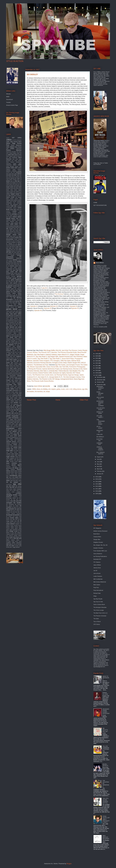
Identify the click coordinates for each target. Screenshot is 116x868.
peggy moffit (13, 419)
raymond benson (11, 442)
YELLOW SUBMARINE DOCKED (106, 748)
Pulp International (98, 590)
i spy (11, 298)
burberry (8, 191)
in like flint (16, 300)
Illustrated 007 (97, 559)
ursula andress (10, 524)
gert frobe (9, 282)
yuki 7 (11, 547)
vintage (11, 531)
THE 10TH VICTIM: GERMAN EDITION (105, 801)
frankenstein (9, 269)
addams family (18, 155)
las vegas (12, 343)
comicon (8, 211)
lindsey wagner (18, 349)
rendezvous (9, 445)
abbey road (16, 153)
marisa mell (18, 366)
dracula (20, 244)
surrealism (19, 493)
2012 (97, 486)
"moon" (8, 138)
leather (16, 343)
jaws (7, 315)
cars (10, 196)
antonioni (9, 163)
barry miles (14, 174)
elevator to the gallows (16, 251)
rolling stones (77, 389)
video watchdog (13, 530)
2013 (97, 484)
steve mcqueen (17, 489)
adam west (11, 155)
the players (14, 507)
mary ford (16, 367)
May (98, 464)
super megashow (17, 492)
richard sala (10, 449)
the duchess (39, 391)
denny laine (19, 232)
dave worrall (14, 223)
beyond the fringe (15, 178)
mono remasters (18, 388)
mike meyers (15, 380)
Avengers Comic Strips (59, 363)
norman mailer (10, 403)
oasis (20, 403)
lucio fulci (19, 355)
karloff (13, 335)
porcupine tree (10, 434)
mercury (14, 374)
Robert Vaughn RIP (74, 363)
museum (15, 395)
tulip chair (15, 519)
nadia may (9, 397)
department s (10, 233)
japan (20, 312)
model (8, 386)
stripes (8, 490)
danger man (15, 218)
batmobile (9, 175)
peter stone (13, 427)
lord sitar (12, 352)
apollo (15, 163)
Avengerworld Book (67, 379)
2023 (97, 361)
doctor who (18, 238)
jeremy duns (18, 318)
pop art (19, 433)
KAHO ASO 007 (100, 431)
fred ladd (15, 269)
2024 (97, 358)
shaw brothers (11, 469)
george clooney (11, 276)
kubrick (8, 340)
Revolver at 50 (78, 369)
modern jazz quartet (16, 386)
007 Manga (56, 379)
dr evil (13, 241)
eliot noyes (14, 252)
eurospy (19, 255)
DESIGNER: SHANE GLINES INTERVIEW (106, 711)
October (99, 382)
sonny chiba (14, 474)
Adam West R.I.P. (63, 355)
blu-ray (17, 181)
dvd (19, 245)
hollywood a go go (12, 295)
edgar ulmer (12, 248)
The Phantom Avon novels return (43, 375)
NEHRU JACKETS (105, 765)
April (98, 466)
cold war (13, 206)
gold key (19, 286)
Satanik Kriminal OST (66, 357)
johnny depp (12, 329)
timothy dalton (14, 518)
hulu (7, 298)
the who (18, 512)
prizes (20, 436)
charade (8, 200)
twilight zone (13, 521)
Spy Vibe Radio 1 (55, 359)
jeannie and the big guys (16, 317)
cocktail (8, 206)
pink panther (14, 430)
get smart (19, 281)
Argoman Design (73, 375)
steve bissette (18, 487)
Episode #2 (54, 306)
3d (13, 140)
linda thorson (10, 349)
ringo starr (10, 451)
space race (18, 477)
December (100, 377)
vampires (17, 524)
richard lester (18, 447)
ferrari (15, 261)
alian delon (15, 159)
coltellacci (19, 206)
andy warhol (18, 161)
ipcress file (19, 301)
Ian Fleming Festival (61, 375)
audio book (14, 168)
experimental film (14, 257)
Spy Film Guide (60, 365)
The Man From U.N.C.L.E (101, 613)
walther (12, 534)
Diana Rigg (11, 143)
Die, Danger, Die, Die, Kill (100, 545)
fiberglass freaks (10, 263)
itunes (15, 306)
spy (7, 482)
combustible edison (11, 208)
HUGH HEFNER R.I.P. (100, 393)
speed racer (19, 479)
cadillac (11, 193)
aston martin (17, 165)
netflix (20, 398)
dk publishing (12, 238)
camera (8, 194)
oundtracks (9, 410)
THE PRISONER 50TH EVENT (101, 422)
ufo (18, 521)
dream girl (9, 245)
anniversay (19, 162)
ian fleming (17, 298)
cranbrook (15, 216)
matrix (8, 370)
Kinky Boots (18, 147)
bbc (15, 175)
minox (20, 382)
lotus (14, 354)
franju (20, 266)
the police (19, 507)
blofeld (8, 181)
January (99, 474)
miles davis (15, 382)
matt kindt (17, 370)
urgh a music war (17, 523)
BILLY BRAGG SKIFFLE (101, 453)
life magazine (18, 348)
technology (9, 498)
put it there (19, 437)
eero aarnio (16, 249)
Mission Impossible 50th (38, 367)
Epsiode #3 (73, 306)
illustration (10, 300)
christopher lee (11, 203)
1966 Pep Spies (65, 361)
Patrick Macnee (14, 150)
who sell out (10, 538)
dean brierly (15, 230)
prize (16, 436)
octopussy (16, 404)
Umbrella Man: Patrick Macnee (59, 371)
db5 (7, 229)
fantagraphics (10, 258)
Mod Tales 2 (44, 371)
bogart (14, 183)
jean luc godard (15, 315)
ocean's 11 (9, 404)
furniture (9, 273)
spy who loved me (12, 486)
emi (21, 252)
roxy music (19, 458)
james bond (12, 309)
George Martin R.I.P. (56, 377)
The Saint (96, 619)
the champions (10, 504)
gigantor (15, 283)
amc (13, 161)
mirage (14, 383)
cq (18, 214)
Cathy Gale (10, 142)
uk (44, 391)
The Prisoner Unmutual (100, 616)
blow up (12, 181)
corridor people (17, 213)
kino (16, 337)
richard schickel (18, 449)
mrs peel (19, 393)
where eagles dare (11, 537)
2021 (97, 366)
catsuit (12, 199)
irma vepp (12, 303)
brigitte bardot (10, 187)
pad (13, 413)
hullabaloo (19, 296)
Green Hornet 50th (52, 367)
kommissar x (18, 339)
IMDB (8, 97)
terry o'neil (19, 499)
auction (8, 168)
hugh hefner (13, 296)
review (15, 444)
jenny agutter (10, 318)
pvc (7, 439)
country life (9, 214)
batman (19, 174)
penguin (19, 419)
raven (12, 440)
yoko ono (9, 544)
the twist (13, 512)
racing (8, 440)
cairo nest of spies (17, 193)
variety (12, 526)
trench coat (9, 519)
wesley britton (18, 536)
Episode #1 (34, 306)
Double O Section (98, 548)
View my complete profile (100, 327)
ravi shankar (18, 440)
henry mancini (17, 292)
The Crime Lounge (99, 610)
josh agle (16, 330)
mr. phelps (13, 393)
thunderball (9, 515)
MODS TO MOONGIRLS (106, 678)
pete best (16, 422)
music (63, 389)
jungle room (16, 332)
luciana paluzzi (14, 355)
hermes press (11, 293)
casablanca (19, 196)
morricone (15, 390)
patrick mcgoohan (12, 416)
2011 (97, 489)
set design (15, 468)
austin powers (17, 169)
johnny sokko (10, 330)
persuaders (11, 422)
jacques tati (14, 307)
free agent (13, 270)
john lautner (10, 325)
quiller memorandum (16, 439)
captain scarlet (15, 194)
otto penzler (18, 409)
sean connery (12, 463)
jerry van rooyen (18, 320)
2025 (97, 356)
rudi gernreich (18, 460)
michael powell (14, 377)
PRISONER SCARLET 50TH (100, 388)
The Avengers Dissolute (100, 607)
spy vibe (85, 389)
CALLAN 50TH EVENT (101, 409)
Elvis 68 (58, 350)
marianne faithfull (13, 364)
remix (20, 443)
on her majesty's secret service (14, 406)
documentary (10, 239)
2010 (97, 491)
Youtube (9, 102)
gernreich (8, 280)
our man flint (15, 410)
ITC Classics (97, 562)
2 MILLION (100, 434)
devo (11, 236)
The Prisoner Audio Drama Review (42, 381)
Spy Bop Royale (98, 599)
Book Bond (97, 534)
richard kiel (9, 447)
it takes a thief (14, 303)
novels (16, 402)
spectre (14, 479)
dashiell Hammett (17, 220)
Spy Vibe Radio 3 (41, 357)
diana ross (16, 236)
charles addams (14, 200)
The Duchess (59, 294)
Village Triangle (75, 355)
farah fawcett (9, 260)
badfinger (14, 171)
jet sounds (9, 321)
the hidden (16, 506)
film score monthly (13, 264)
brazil (15, 186)
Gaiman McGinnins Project (51, 369)
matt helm (12, 370)
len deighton (10, 345)
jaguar (20, 307)
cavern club (18, 199)
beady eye (19, 175)
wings (13, 541)
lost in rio (17, 352)
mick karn (12, 379)
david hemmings (14, 226)
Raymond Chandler (11, 152)
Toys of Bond (97, 622)
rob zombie (16, 451)
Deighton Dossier (98, 542)
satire (20, 461)
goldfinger (9, 287)
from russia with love (14, 272)
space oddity (12, 477)
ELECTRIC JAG (100, 440)
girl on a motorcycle (15, 284)
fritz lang (19, 270)
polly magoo (10, 433)
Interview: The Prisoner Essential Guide (64, 352)
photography (10, 428)
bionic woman (13, 179)
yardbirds (9, 543)
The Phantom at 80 (45, 379)
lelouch (20, 343)
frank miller (9, 267)
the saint (17, 509)
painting (16, 413)
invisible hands (11, 301)
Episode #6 (38, 310)
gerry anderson (16, 280)
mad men (12, 356)
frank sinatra (18, 267)
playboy (15, 431)
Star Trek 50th (64, 367)
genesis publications (16, 275)
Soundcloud (10, 99)
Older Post (84, 400)
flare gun (19, 264)
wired (20, 541)
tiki (21, 515)
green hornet (17, 287)
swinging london (12, 495)
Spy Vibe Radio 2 (43, 359)
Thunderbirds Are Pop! (41, 365)
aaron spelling (9, 153)
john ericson (12, 324)
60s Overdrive (78, 357)
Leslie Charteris (98, 576)
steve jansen (9, 489)
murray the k (9, 395)
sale (8, 461)
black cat (19, 179)
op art (17, 407)
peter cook (15, 424)
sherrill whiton (14, 471)
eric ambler (10, 255)
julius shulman (9, 332)
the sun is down (15, 511)
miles (10, 382)
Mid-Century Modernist (100, 582)
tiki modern (9, 516)
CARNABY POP (100, 444)
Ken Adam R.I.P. (43, 377)
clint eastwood (14, 204)
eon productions (17, 254)
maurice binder (15, 371)
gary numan (14, 273)
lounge (8, 355)
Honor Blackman (16, 145)
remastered (14, 443)
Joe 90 (95, 571)
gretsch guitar (10, 289)
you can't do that (15, 544)
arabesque (9, 165)
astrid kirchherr (10, 166)
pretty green (10, 436)
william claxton (11, 540)
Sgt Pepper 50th (53, 357)
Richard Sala (97, 593)
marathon (16, 363)
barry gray (9, 174)
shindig (20, 471)
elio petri (9, 252)
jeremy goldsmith (10, 320)
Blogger (69, 864)
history (20, 293)
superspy (9, 493)
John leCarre (97, 573)
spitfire (20, 481)
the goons (9, 506)
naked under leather (17, 397)
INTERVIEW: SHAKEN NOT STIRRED (100, 403)
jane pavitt (15, 312)
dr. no (15, 244)
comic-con (19, 210)
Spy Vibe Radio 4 (40, 355)
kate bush (17, 335)
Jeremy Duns (97, 568)
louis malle (19, 354)
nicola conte (18, 401)
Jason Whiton (100, 263)
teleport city (15, 498)
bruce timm (19, 188)
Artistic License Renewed (100, 531)
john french (19, 324)
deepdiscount (13, 232)
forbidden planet (14, 266)
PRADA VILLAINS (105, 693)
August (99, 457)
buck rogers (18, 190)
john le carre (18, 325)
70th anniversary (18, 140)
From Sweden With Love (100, 551)
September (100, 385)
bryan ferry (10, 190)
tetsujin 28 (9, 501)
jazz (10, 315)
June (98, 462)
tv (19, 519)
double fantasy (18, 239)
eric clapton (52, 389)
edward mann (10, 249)
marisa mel (12, 366)
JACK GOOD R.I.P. (100, 398)
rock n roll (69, 389)
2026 (97, 354)
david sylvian (12, 227)
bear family (9, 177)
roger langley (18, 455)
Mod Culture (97, 585)
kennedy (16, 336)
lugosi (8, 356)
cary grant (14, 196)
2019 (97, 370)
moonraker (9, 390)
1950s (19, 138)
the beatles (31, 391)
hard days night (14, 290)
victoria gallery (14, 528)
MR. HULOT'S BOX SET (105, 730)
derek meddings (18, 233)
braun (12, 186)
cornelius (9, 213)
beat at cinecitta (16, 177)
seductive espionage (12, 467)
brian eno (19, 186)
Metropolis (19, 149)
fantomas (19, 258)
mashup (19, 369)
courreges (14, 214)
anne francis (10, 162)
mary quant (13, 369)
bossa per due (18, 184)
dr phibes (13, 242)
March (99, 469)
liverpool (9, 351)
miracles (8, 383)
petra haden (19, 427)
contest (14, 211)
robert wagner (15, 454)
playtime (20, 431)
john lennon (10, 327)
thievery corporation (16, 514)
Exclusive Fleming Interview (42, 363)
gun (15, 289)
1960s (34, 389)
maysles (11, 373)
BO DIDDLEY (100, 437)
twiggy (8, 521)
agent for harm (17, 156)
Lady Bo (44, 288)
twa (21, 519)
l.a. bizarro (19, 340)
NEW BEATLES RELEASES (106, 837)
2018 (97, 373)
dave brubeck (10, 221)
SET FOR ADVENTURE (100, 205)
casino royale (10, 197)
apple (20, 163)
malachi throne (10, 358)
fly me (8, 266)
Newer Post (31, 400)
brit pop (16, 187)
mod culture (18, 385)
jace (18, 306)
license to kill (10, 348)
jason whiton (18, 314)
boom (17, 183)
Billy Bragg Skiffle (49, 350)
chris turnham (13, 201)
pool (15, 433)
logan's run (15, 351)
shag (20, 468)
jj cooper (20, 321)
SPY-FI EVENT (99, 427)
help (12, 292)
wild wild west (18, 538)
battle (13, 175)
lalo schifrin (12, 342)
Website (9, 94)
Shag (95, 596)
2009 (97, 494)
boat (11, 183)
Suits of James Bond (99, 604)
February (100, 471)
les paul (17, 345)
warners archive (18, 534)
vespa (48, 391)
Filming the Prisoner (35, 369)
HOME (95, 202)
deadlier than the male (15, 229)
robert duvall (13, 452)
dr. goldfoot (19, 242)
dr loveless (17, 241)
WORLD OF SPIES (100, 413)
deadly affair (9, 230)
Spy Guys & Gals (98, 602)
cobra (20, 204)
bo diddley (44, 389)
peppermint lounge (10, 421)
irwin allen (18, 303)
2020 (97, 368)
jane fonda (9, 312)
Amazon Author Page (12, 105)
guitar (58, 389)
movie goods (15, 392)
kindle (11, 337)
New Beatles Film (75, 371)
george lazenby (17, 278)
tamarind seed (17, 497)
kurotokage (13, 340)
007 (13, 138)
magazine (19, 356)
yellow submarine (17, 543)
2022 (97, 363)
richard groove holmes (16, 446)
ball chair (13, 172)
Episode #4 (48, 308)
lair (7, 342)
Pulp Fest (96, 587)
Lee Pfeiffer (10, 149)
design (8, 235)
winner (17, 541)
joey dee (16, 323)
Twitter (106, 163)
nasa (8, 398)
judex (20, 330)
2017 (97, 375)
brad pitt (8, 186)
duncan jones (14, 245)
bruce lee (13, 188)
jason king (9, 314)
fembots (10, 261)
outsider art (14, 411)
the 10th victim (15, 501)
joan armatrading (10, 323)
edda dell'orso (12, 247)
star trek (12, 487)
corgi (20, 211)
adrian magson (10, 156)
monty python (10, 389)
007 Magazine (97, 528)
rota (15, 458)
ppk (21, 434)
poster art (16, 434)
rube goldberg (10, 460)
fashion (15, 260)
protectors (9, 437)
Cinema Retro (17, 142)
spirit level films (14, 481)
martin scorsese (10, 367)
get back (13, 282)
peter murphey (14, 425)
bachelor (8, 171)
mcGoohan (15, 373)
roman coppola (10, 458)
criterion (15, 217)
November (100, 380)
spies (8, 480)
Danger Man (97, 539)
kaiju (15, 333)
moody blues (18, 389)
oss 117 (13, 409)
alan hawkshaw (13, 158)
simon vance (14, 472)
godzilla (15, 286)
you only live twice (14, 545)
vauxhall (16, 526)
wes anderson (10, 536)
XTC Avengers (55, 361)
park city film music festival (15, 415)
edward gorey (18, 248)
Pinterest (98, 164)
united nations (9, 523)
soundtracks (13, 475)
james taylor (13, 311)
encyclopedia (9, 254)
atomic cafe (18, 166)
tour (20, 518)
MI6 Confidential (98, 579)
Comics (72, 377)
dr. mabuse (9, 244)
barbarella (19, 172)
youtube (17, 546)
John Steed (10, 147)
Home (58, 400)
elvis (18, 252)
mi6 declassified (11, 376)
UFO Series (97, 624)
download (8, 241)
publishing (14, 437)
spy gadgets (14, 482)
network (8, 399)
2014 (97, 482)
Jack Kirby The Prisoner (69, 350)
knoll (13, 339)
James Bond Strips (68, 359)
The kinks (19, 152)
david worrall (18, 227)
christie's (19, 201)
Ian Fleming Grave (66, 369)
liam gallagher (17, 346)
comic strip (13, 210)
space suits (9, 479)
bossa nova (12, 184)
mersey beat (19, 374)
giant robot (9, 283)
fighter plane (17, 263)
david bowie (14, 224)
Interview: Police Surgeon (41, 361)
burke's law (13, 191)
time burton (16, 516)
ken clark (12, 336)
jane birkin (19, 311)
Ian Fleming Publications (100, 556)
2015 (97, 479)
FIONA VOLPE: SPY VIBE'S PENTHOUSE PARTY (106, 819)
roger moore (10, 457)
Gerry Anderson (98, 554)
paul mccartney (13, 418)
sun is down (13, 490)
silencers (8, 472)
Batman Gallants (51, 355)
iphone (8, 303)
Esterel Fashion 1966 (45, 373)
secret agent (16, 465)
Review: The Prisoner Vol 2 (42, 352)
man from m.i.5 (18, 358)
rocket (12, 455)
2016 (97, 477)
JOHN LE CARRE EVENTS (100, 448)
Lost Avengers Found (73, 365)
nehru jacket (14, 398)
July (98, 459)
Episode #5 (75, 308)
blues (39, 389)
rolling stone (18, 457)
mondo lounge (10, 388)
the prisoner (10, 509)
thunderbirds (16, 515)
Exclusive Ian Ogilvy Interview (62, 373)
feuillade (19, 261)
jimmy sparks (14, 321)
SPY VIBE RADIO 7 (100, 417)
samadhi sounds (14, 461)
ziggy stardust (16, 547)
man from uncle (12, 360)
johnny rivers (18, 329)
